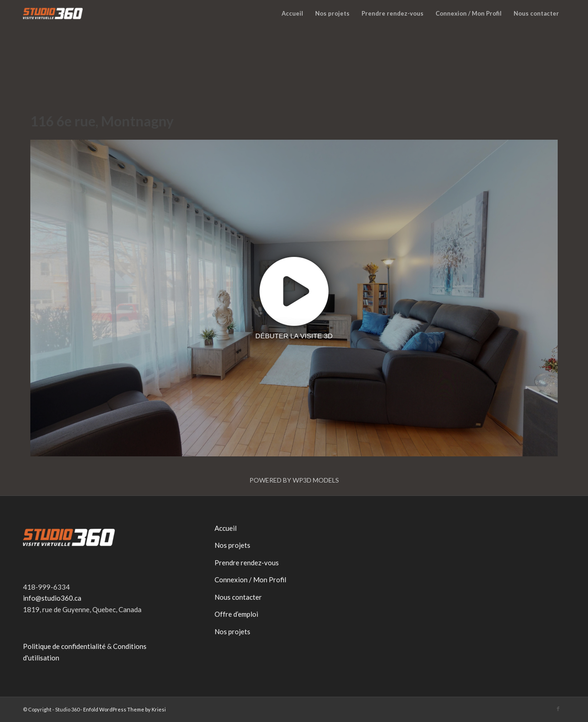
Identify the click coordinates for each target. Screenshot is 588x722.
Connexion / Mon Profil (250, 580)
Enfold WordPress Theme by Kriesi (124, 709)
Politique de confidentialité (64, 646)
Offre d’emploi (236, 614)
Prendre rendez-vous (247, 563)
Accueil (226, 528)
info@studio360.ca (52, 598)
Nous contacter (238, 597)
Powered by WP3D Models (294, 480)
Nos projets (232, 545)
